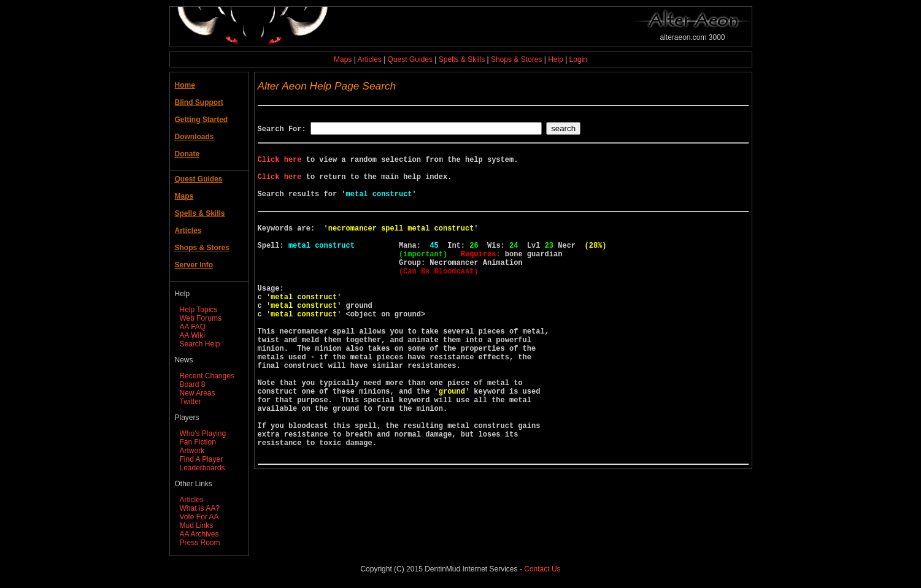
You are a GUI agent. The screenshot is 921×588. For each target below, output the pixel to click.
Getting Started (202, 120)
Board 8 (193, 384)
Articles (369, 59)
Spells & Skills (462, 59)
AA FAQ (193, 327)
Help (556, 59)
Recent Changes (207, 376)
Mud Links (197, 525)
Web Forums (201, 318)
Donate (187, 154)
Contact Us (542, 569)
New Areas (198, 393)
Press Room (200, 543)
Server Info (194, 265)
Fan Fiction (198, 442)
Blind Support (199, 102)
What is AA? (200, 508)
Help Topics (199, 310)
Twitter (191, 402)
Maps (343, 59)
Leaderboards (202, 468)
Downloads (195, 137)
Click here (280, 165)
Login (578, 59)
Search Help (200, 344)
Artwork (192, 451)
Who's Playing (203, 433)
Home (185, 85)
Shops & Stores (516, 59)
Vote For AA (199, 517)
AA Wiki (192, 335)
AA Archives (199, 534)
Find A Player (202, 459)
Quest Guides (410, 59)
